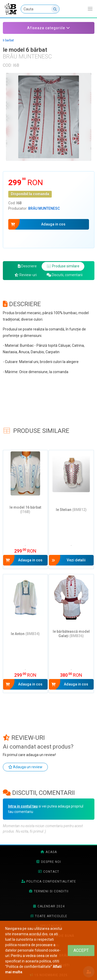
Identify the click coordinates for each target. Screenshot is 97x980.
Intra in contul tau (23, 806)
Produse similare (63, 266)
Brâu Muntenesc (44, 208)
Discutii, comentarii (65, 275)
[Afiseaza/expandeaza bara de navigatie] (90, 9)
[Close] (81, 950)
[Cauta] (40, 9)
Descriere (27, 266)
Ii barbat (8, 40)
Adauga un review (25, 767)
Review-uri (26, 275)
